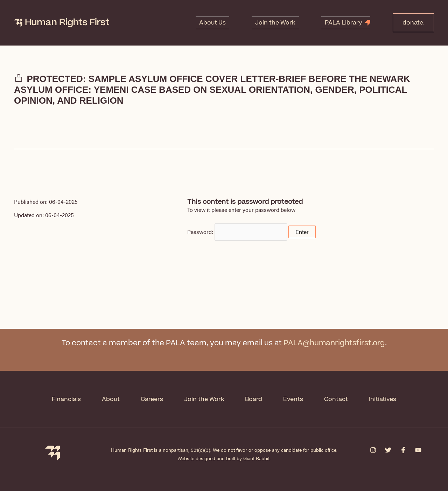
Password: (237, 232)
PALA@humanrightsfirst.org (334, 343)
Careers (152, 399)
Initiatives (383, 399)
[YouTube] (418, 450)
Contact (336, 399)
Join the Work (277, 23)
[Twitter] (388, 450)
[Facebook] (403, 450)
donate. (411, 23)
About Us (221, 23)
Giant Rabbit (256, 458)
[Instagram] (373, 450)
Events (293, 399)
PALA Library (338, 23)
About (111, 399)
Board (254, 399)
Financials (66, 399)
